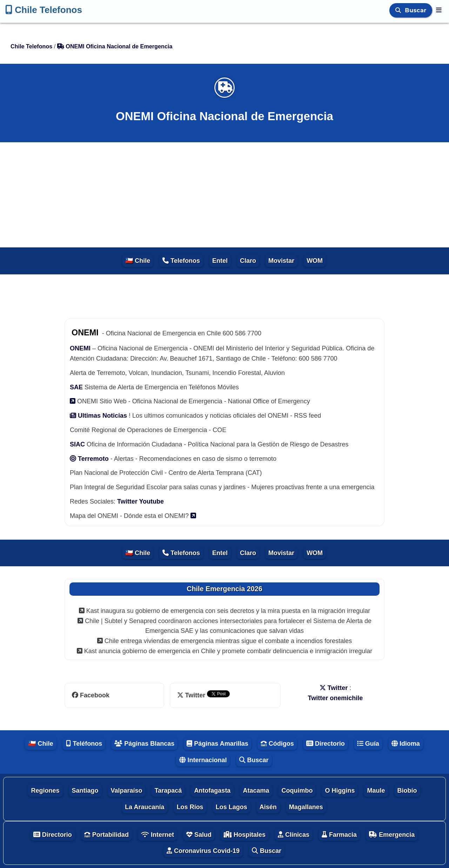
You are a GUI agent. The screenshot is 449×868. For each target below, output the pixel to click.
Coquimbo (297, 791)
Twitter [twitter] (192, 695)
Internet (158, 835)
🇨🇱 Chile (138, 261)
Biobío (407, 791)
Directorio (326, 744)
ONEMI (80, 348)
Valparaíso (127, 791)
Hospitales (245, 835)
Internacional (203, 760)
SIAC (78, 444)
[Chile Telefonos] (439, 10)
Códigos (277, 744)
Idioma (406, 744)
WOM (315, 261)
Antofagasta (212, 791)
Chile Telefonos (44, 10)
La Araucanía (145, 807)
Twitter (128, 501)
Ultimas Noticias (99, 416)
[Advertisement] (224, 195)
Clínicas (294, 835)
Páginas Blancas (144, 744)
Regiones (45, 791)
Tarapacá (168, 791)
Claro (248, 261)
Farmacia (339, 835)
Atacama (256, 791)
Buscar (417, 10)
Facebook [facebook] (91, 695)
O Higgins (340, 791)
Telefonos (181, 261)
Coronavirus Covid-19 (203, 851)
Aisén (268, 807)
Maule (376, 791)
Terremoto (90, 459)
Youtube (151, 501)
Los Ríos (190, 807)
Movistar (281, 261)
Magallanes (306, 807)
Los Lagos (232, 807)
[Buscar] (399, 10)
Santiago (85, 791)
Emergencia (392, 835)
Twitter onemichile (336, 698)
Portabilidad (106, 835)
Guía (368, 744)
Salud (199, 835)
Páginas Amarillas (217, 744)
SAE (76, 387)
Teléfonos (84, 744)
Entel (220, 261)
